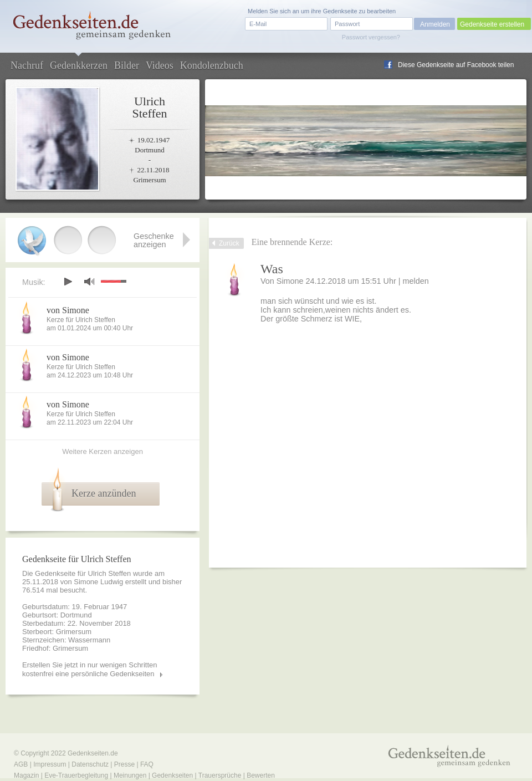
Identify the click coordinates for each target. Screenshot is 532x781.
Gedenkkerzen (79, 65)
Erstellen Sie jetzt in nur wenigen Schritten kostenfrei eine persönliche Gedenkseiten (90, 669)
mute (89, 281)
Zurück (229, 243)
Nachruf (27, 65)
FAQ (147, 764)
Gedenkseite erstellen (492, 24)
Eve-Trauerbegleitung (76, 775)
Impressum (50, 764)
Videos (160, 65)
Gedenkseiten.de (93, 753)
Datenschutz (90, 764)
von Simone (68, 310)
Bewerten (261, 775)
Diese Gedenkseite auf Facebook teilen (456, 65)
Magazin (26, 775)
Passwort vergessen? (371, 37)
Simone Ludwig (98, 582)
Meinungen (130, 775)
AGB (21, 764)
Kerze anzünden (104, 493)
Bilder (127, 65)
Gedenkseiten (172, 775)
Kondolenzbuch (212, 65)
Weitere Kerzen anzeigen (103, 451)
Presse (124, 764)
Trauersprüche (220, 775)
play (68, 282)
